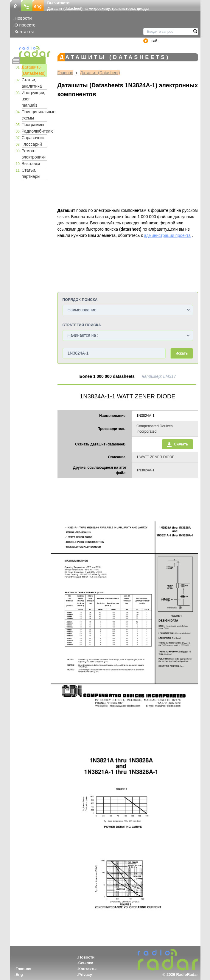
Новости (23, 18)
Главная (65, 73)
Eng (19, 974)
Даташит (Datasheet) (100, 73)
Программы (33, 125)
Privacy (85, 974)
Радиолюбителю (34, 131)
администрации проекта (167, 235)
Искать (182, 353)
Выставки (31, 164)
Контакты (24, 31)
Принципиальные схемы (34, 115)
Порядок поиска (80, 300)
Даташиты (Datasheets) (34, 70)
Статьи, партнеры (31, 173)
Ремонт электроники (34, 154)
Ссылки (86, 963)
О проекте (25, 25)
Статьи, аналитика (32, 83)
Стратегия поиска (82, 325)
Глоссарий (32, 144)
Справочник (33, 138)
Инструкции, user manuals (34, 99)
